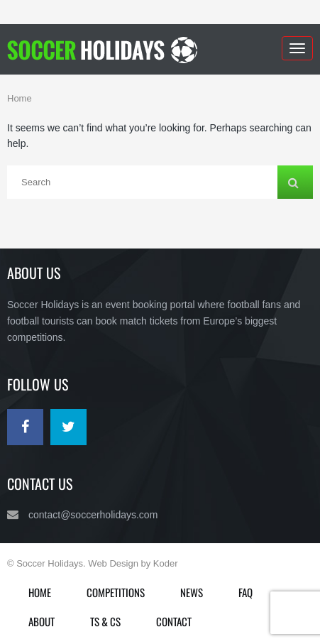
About (42, 621)
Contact (174, 621)
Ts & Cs (105, 621)
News (192, 592)
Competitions (116, 592)
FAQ (245, 592)
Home (20, 98)
